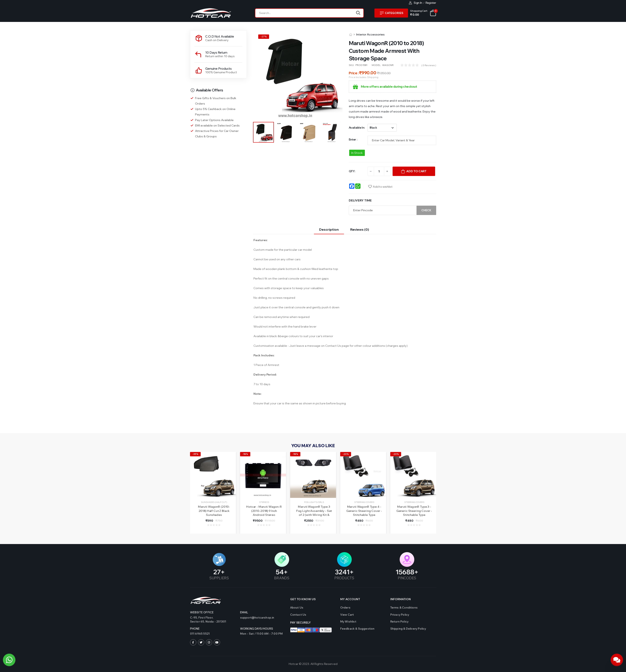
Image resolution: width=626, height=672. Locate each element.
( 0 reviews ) (429, 65)
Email (244, 612)
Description (329, 229)
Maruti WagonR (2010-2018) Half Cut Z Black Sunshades (214, 511)
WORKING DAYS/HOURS (257, 629)
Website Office (202, 612)
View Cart (347, 615)
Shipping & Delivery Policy (408, 629)
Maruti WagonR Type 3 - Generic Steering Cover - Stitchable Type (414, 511)
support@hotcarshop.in (257, 618)
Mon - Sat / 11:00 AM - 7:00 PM (261, 634)
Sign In (416, 3)
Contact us (298, 615)
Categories (392, 13)
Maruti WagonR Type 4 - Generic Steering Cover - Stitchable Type (364, 511)
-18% (245, 454)
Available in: (357, 128)
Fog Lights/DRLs (314, 502)
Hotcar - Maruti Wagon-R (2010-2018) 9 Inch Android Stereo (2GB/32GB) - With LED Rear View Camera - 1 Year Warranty (264, 517)
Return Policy (399, 621)
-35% (195, 454)
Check (426, 210)
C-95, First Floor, (213, 620)
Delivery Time (360, 200)
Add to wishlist (383, 187)
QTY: (352, 171)
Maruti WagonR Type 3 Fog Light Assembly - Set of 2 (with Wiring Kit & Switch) (314, 513)
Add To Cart (416, 171)
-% (264, 37)
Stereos (264, 502)
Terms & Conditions (404, 607)
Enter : (353, 139)
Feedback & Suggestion (357, 629)
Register (431, 3)
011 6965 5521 (200, 634)
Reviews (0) (360, 229)
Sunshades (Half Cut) (214, 502)
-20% (346, 454)
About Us (297, 607)
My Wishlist (348, 621)
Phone (195, 629)
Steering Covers (364, 502)
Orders (345, 607)
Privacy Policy (400, 615)
